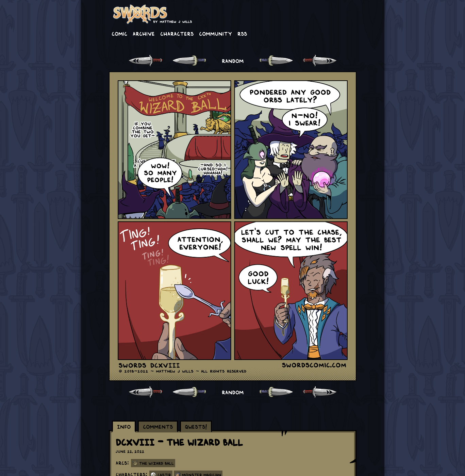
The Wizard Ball (156, 463)
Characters (177, 33)
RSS (242, 33)
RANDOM (233, 61)
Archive (144, 33)
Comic (119, 33)
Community (215, 33)
